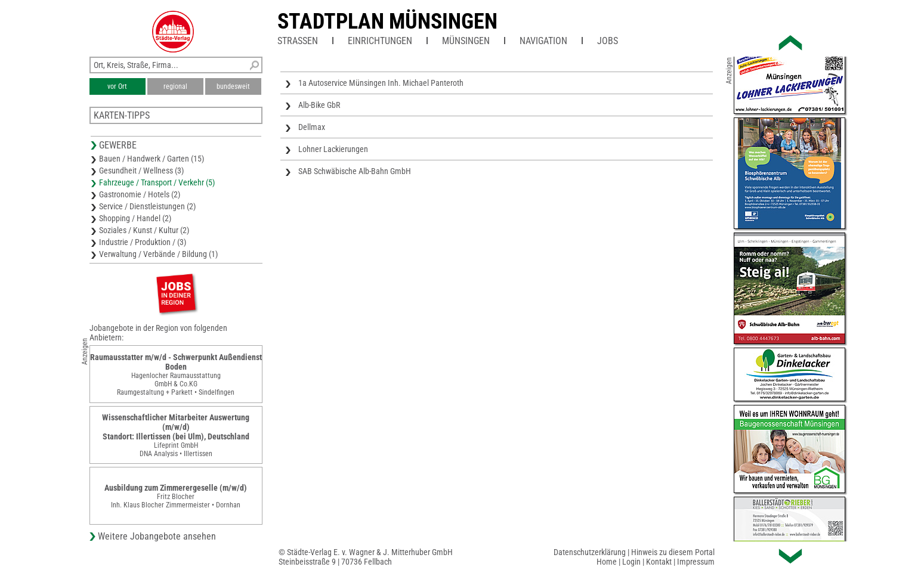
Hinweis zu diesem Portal (673, 552)
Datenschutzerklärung (590, 552)
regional (175, 86)
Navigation (543, 41)
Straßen (298, 41)
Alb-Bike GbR (319, 105)
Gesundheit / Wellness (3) (141, 171)
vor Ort (117, 86)
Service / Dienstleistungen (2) (147, 206)
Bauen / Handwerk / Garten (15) (152, 159)
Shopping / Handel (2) (135, 218)
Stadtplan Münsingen (387, 21)
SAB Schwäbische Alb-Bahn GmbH (355, 171)
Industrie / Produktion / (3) (143, 242)
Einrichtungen (380, 41)
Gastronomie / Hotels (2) (140, 194)
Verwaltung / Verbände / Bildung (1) (158, 254)
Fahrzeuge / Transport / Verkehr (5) (157, 182)
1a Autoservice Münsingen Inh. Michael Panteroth (381, 83)
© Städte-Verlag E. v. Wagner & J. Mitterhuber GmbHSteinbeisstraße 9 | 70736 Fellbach (366, 557)
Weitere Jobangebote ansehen (157, 536)
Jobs (608, 41)
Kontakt (659, 562)
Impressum (696, 562)
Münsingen (466, 41)
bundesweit (233, 86)
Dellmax (312, 127)
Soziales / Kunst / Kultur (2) (144, 230)
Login (631, 562)
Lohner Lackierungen (333, 149)
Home (607, 562)
